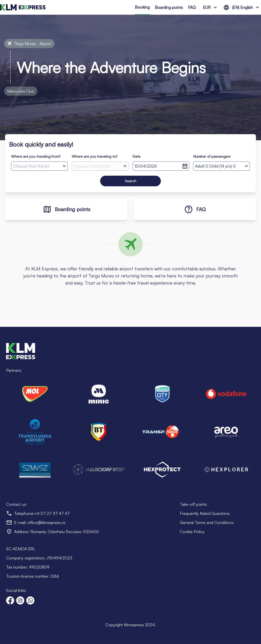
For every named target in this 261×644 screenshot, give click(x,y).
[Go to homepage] (23, 7)
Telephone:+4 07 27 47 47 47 (42, 513)
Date (136, 156)
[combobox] (39, 166)
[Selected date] (161, 166)
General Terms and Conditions (207, 522)
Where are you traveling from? (36, 156)
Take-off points (193, 504)
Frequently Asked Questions (205, 513)
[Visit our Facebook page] (10, 600)
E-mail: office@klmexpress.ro (40, 522)
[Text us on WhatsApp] (30, 600)
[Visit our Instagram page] (20, 600)
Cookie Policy (192, 532)
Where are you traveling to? (95, 156)
